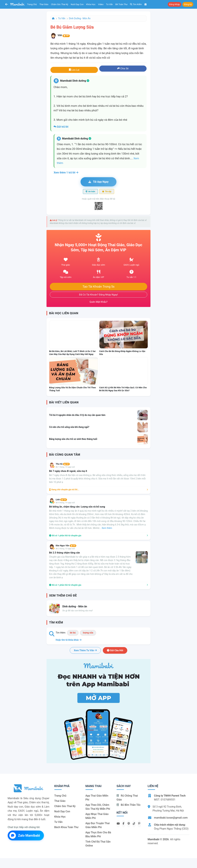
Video (101, 4)
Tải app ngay (98, 182)
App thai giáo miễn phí (97, 798)
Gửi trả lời (61, 127)
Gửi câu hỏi (115, 650)
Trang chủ (32, 4)
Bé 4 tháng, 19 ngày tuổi (65, 503)
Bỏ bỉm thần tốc (129, 805)
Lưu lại (74, 70)
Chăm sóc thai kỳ (60, 4)
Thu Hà (63, 464)
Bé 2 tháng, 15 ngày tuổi (65, 549)
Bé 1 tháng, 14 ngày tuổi (65, 467)
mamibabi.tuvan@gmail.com (171, 818)
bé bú (73, 633)
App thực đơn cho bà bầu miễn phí (98, 834)
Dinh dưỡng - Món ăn (80, 18)
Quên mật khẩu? (99, 302)
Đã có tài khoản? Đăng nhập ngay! (98, 295)
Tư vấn (109, 4)
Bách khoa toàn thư (66, 827)
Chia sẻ (123, 68)
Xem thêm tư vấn (85, 650)
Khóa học (91, 4)
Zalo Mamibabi (25, 835)
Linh (61, 500)
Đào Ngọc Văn (66, 546)
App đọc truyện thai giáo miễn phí (98, 825)
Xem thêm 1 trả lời (66, 173)
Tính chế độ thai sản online (98, 844)
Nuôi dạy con (77, 4)
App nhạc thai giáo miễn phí (97, 816)
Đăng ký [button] (188, 4)
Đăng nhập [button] (174, 4)
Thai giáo (44, 4)
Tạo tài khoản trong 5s (99, 287)
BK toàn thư (122, 4)
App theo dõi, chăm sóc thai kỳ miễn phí (98, 807)
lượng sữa (88, 633)
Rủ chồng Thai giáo (127, 798)
